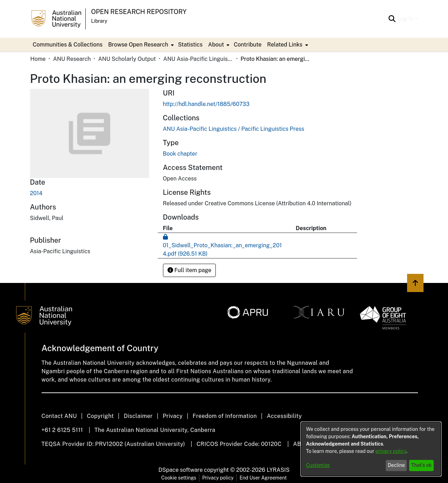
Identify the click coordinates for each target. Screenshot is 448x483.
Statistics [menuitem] (190, 45)
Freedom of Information (225, 416)
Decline (396, 465)
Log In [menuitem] (405, 19)
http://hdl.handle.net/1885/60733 (206, 104)
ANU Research (72, 59)
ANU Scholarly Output (127, 59)
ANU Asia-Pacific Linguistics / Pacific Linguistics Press (198, 59)
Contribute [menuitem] (247, 45)
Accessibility (284, 416)
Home (38, 59)
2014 (36, 193)
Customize (318, 465)
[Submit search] (392, 19)
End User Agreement (263, 478)
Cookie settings (179, 478)
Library (99, 21)
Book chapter (180, 154)
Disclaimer (138, 416)
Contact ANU (59, 416)
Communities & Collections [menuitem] (68, 45)
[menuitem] (140, 45)
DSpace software (181, 470)
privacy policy (391, 451)
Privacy (173, 416)
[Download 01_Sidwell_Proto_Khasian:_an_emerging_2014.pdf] (222, 245)
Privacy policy (218, 478)
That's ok (422, 465)
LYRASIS (278, 470)
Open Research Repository (139, 12)
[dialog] (371, 449)
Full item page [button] (190, 270)
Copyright (100, 416)
